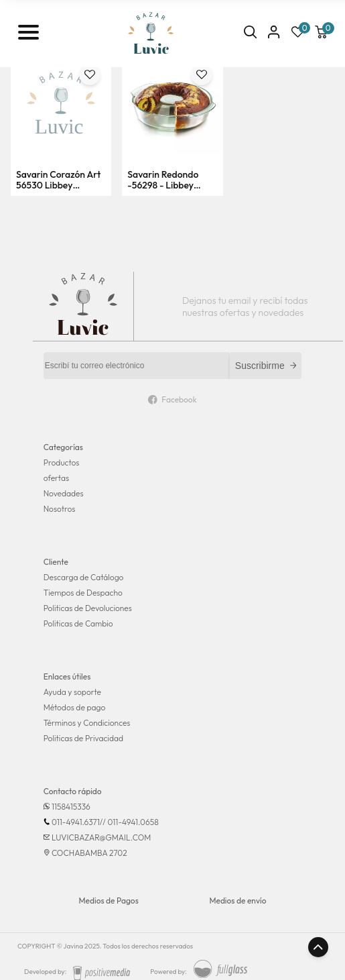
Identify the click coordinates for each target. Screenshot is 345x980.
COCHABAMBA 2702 (89, 853)
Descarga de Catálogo (84, 577)
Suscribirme (266, 366)
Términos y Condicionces (87, 723)
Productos (62, 462)
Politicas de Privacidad (83, 738)
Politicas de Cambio (78, 623)
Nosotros (60, 509)
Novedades (64, 493)
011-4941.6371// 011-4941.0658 (105, 822)
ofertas (56, 478)
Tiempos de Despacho (83, 593)
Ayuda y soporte (72, 692)
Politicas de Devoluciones (88, 608)
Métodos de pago (75, 707)
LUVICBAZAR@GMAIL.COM (101, 837)
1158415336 (71, 807)
